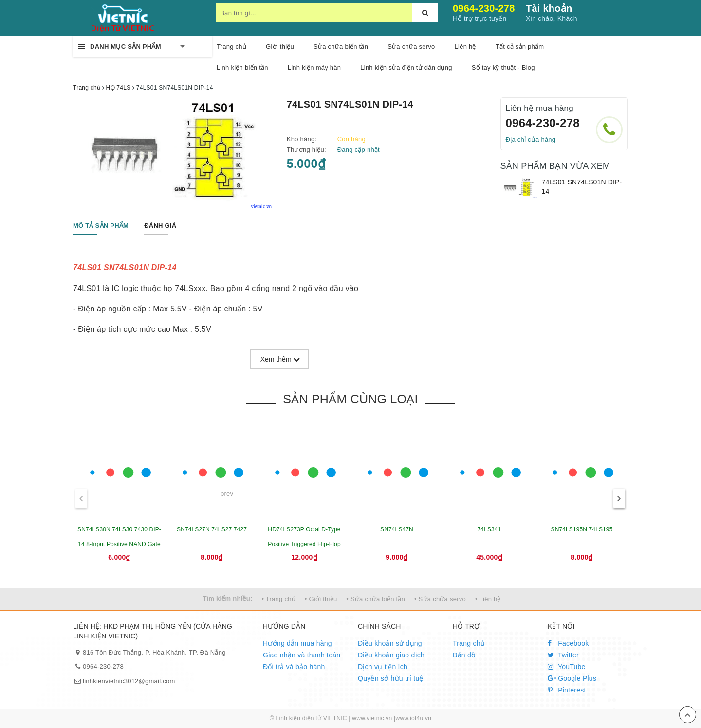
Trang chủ (469, 643)
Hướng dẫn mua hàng (297, 643)
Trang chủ (231, 46)
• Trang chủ (278, 599)
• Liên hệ (488, 599)
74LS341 (489, 529)
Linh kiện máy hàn (314, 67)
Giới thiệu (280, 46)
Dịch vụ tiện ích (383, 667)
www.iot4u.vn (413, 718)
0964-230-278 (484, 8)
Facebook (568, 643)
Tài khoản (549, 8)
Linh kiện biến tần (242, 67)
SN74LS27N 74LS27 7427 (212, 529)
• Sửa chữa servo (440, 599)
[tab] (101, 226)
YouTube (567, 667)
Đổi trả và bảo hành (294, 667)
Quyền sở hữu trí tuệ (391, 678)
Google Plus (572, 678)
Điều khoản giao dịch (391, 655)
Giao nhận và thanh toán (302, 655)
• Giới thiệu (321, 599)
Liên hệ (465, 46)
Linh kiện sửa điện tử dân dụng (406, 67)
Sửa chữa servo (411, 46)
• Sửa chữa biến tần (376, 599)
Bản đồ (464, 655)
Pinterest (567, 690)
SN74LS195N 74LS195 (582, 529)
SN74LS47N (397, 529)
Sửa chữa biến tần (341, 46)
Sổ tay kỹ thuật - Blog (503, 67)
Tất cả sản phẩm (520, 46)
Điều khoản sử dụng (390, 643)
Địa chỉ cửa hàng (531, 139)
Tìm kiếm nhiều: (227, 598)
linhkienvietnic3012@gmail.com (129, 681)
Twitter (563, 655)
